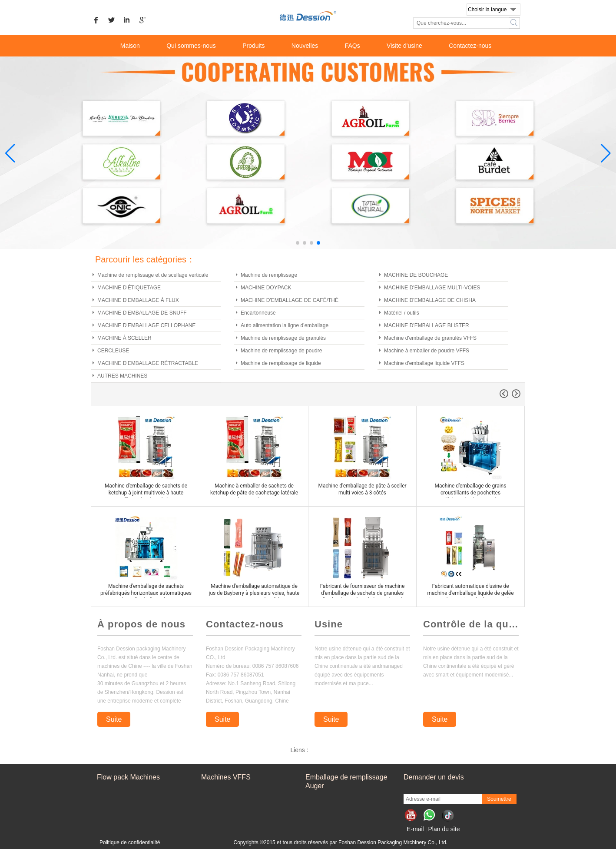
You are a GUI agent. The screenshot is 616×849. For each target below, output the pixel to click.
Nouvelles (305, 46)
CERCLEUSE (113, 351)
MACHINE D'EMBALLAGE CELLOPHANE (146, 325)
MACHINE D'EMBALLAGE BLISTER (427, 325)
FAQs (353, 46)
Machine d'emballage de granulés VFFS (430, 338)
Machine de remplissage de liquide (281, 363)
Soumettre (499, 799)
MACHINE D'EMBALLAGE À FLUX (138, 300)
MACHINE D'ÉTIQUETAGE (129, 288)
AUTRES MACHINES (122, 376)
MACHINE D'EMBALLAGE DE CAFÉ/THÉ (290, 300)
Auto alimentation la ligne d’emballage (285, 325)
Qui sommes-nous (191, 46)
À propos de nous (141, 624)
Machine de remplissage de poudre (281, 351)
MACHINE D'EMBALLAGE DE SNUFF (142, 313)
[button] (298, 243)
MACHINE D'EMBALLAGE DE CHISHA (430, 300)
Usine (329, 624)
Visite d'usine (404, 46)
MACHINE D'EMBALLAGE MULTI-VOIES (432, 288)
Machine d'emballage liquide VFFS (424, 363)
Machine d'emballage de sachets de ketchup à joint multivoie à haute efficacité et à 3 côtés (146, 493)
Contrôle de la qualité (471, 624)
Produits (253, 46)
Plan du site (444, 829)
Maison (130, 46)
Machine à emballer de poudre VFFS (427, 351)
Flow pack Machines (128, 777)
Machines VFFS (226, 777)
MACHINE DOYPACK (266, 288)
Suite (114, 719)
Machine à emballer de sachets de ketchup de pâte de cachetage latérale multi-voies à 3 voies (254, 493)
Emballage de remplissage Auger (346, 781)
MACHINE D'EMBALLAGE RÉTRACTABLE (148, 363)
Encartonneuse (258, 313)
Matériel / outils (402, 313)
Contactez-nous (470, 46)
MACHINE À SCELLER (124, 338)
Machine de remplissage (269, 275)
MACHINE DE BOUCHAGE (416, 275)
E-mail (415, 829)
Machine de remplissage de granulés (283, 338)
